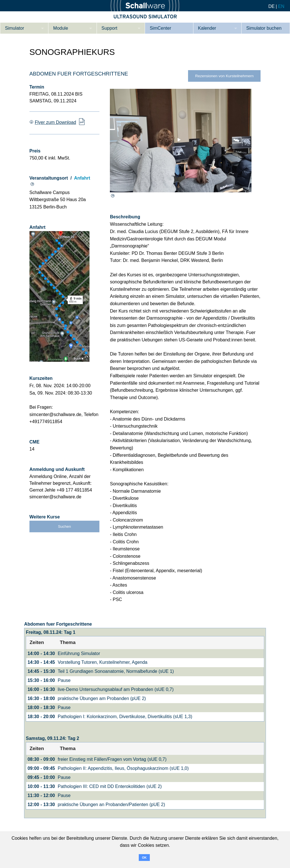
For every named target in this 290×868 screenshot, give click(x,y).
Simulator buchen (264, 28)
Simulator (14, 28)
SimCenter (161, 28)
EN (281, 6)
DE (271, 6)
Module (61, 28)
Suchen (65, 526)
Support (109, 28)
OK (144, 858)
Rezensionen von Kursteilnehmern (224, 76)
